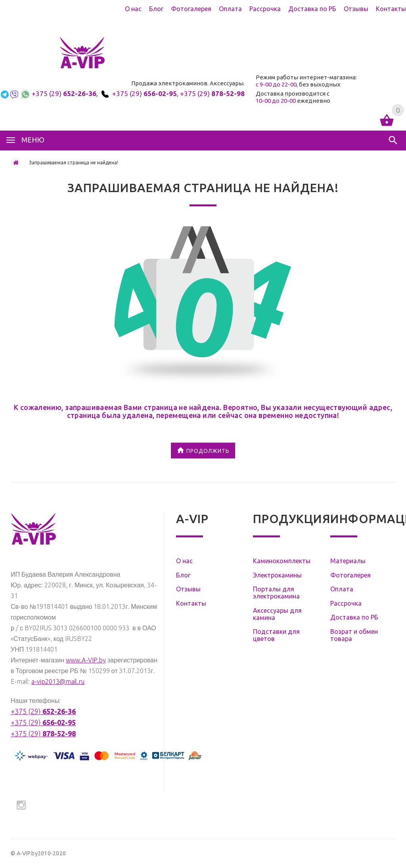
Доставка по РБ (312, 9)
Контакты (391, 9)
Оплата (230, 9)
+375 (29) (64, 93)
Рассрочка (265, 9)
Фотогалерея (191, 9)
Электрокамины (277, 575)
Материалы (348, 561)
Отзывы (356, 9)
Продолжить (203, 451)
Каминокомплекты (282, 561)
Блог (156, 9)
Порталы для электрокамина (276, 593)
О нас (133, 9)
